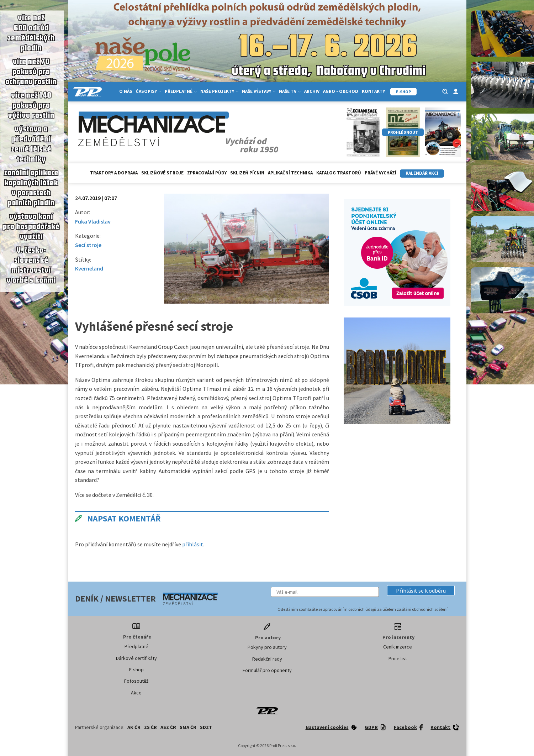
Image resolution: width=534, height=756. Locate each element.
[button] (421, 590)
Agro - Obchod (341, 91)
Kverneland (89, 268)
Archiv (312, 91)
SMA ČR (188, 727)
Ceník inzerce (398, 647)
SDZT (206, 727)
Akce (136, 693)
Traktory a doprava (114, 173)
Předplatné (181, 91)
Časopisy (149, 91)
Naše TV (290, 91)
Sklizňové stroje (162, 173)
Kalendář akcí (422, 173)
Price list (398, 658)
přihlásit (193, 544)
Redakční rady (267, 659)
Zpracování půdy (207, 173)
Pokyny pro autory (267, 647)
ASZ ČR (168, 727)
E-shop (136, 670)
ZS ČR (150, 727)
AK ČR (134, 727)
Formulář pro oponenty (267, 670)
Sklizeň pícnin (247, 173)
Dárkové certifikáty (136, 658)
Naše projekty (219, 91)
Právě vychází (380, 173)
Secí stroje (88, 245)
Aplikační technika (290, 173)
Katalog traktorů (339, 173)
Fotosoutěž (136, 681)
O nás (126, 91)
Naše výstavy (259, 91)
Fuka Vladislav (93, 221)
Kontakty (373, 91)
